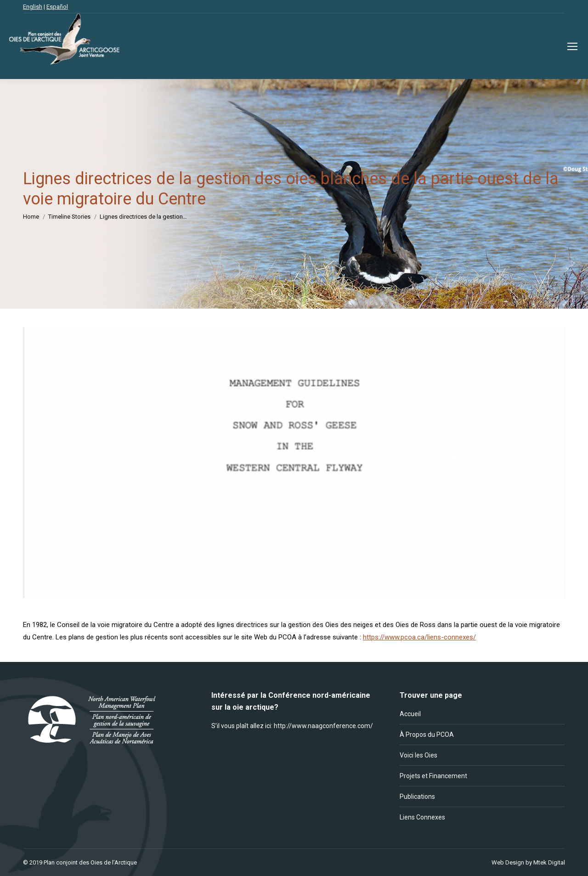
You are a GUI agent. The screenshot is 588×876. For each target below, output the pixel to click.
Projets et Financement (433, 776)
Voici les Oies (418, 755)
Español (57, 7)
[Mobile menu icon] (572, 46)
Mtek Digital (549, 862)
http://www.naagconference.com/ (323, 726)
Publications (417, 797)
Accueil (410, 714)
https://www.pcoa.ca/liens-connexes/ (419, 637)
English (33, 7)
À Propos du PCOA (427, 735)
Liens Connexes (422, 817)
